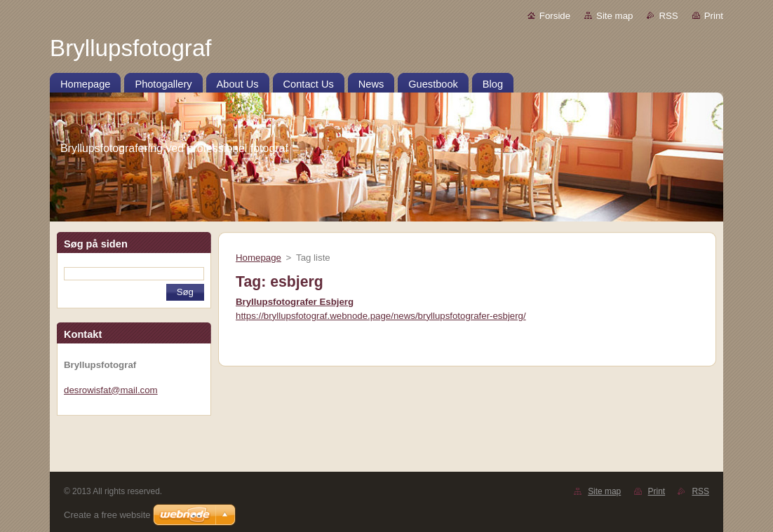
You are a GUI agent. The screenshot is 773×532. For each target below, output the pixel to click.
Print (714, 16)
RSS (668, 16)
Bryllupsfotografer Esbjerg (295, 302)
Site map (614, 16)
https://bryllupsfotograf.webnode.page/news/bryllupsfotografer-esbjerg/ (381, 316)
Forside (555, 16)
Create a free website (107, 515)
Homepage (258, 258)
